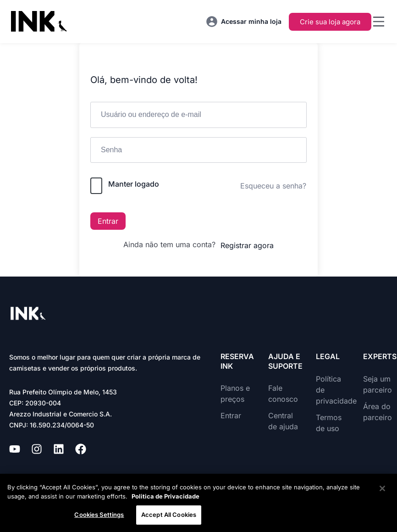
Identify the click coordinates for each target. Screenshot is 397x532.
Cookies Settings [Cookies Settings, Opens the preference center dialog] (99, 515)
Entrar (108, 221)
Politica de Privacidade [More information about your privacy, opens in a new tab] (165, 496)
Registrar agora (247, 245)
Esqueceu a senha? (273, 186)
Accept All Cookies (169, 515)
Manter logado (134, 184)
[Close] (382, 488)
